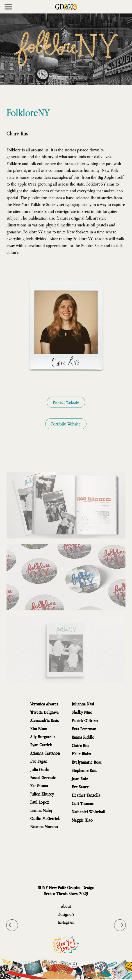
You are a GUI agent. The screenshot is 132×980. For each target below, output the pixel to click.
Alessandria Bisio (45, 720)
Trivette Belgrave (44, 712)
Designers (66, 914)
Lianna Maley (41, 810)
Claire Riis (80, 745)
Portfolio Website (66, 431)
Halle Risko (81, 754)
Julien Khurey (42, 794)
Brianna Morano (44, 826)
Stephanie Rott (84, 770)
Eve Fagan (39, 761)
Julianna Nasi (83, 704)
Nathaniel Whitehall (88, 812)
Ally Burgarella (43, 737)
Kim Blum (39, 728)
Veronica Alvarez (44, 704)
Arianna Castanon (45, 753)
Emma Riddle (83, 737)
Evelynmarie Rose (87, 762)
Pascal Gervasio (43, 777)
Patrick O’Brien (85, 720)
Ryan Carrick (41, 745)
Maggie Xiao (82, 820)
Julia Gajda (39, 769)
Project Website (66, 410)
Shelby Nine (82, 712)
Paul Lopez (40, 802)
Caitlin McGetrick (45, 818)
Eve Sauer (80, 787)
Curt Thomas (83, 803)
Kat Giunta (39, 786)
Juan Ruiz (80, 779)
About (66, 906)
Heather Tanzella (86, 795)
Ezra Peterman (84, 729)
